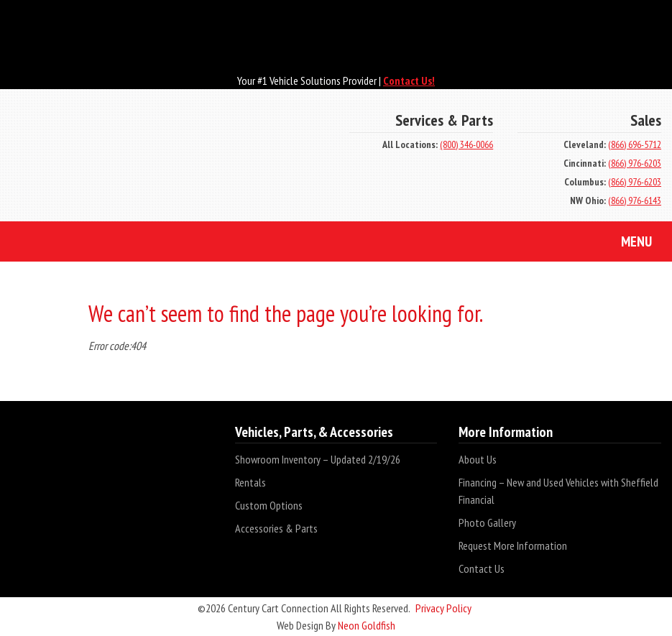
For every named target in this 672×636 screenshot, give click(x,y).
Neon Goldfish (367, 625)
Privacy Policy (443, 608)
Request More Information (513, 545)
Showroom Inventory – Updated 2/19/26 (318, 459)
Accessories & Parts (276, 528)
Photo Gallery (487, 522)
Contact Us (482, 568)
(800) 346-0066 (466, 144)
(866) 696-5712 (635, 144)
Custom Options (269, 505)
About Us (478, 459)
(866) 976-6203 (635, 163)
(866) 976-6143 (635, 201)
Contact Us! (409, 80)
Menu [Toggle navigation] (626, 243)
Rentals (250, 482)
